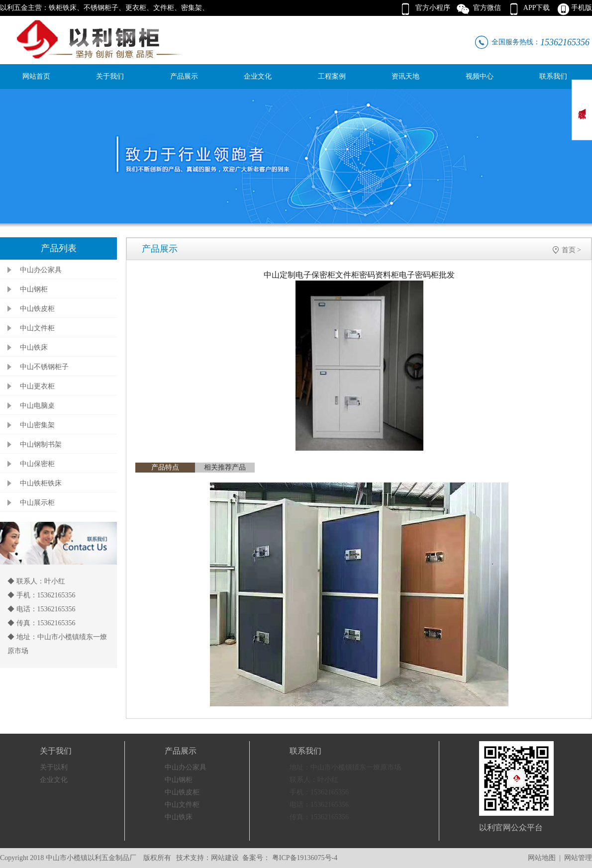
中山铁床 (34, 347)
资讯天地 (405, 76)
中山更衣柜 (37, 386)
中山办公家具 (41, 270)
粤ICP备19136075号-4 (304, 858)
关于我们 (110, 76)
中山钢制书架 (41, 444)
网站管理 (578, 858)
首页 (569, 250)
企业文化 (258, 76)
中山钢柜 (34, 289)
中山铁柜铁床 (41, 483)
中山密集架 (37, 425)
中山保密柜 (37, 464)
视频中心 (480, 76)
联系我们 (553, 76)
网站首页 (36, 76)
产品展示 (184, 76)
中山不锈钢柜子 (44, 367)
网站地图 (542, 858)
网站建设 (225, 858)
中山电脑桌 (37, 406)
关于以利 (54, 767)
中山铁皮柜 (37, 309)
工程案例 (332, 76)
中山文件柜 (37, 328)
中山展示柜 (37, 503)
